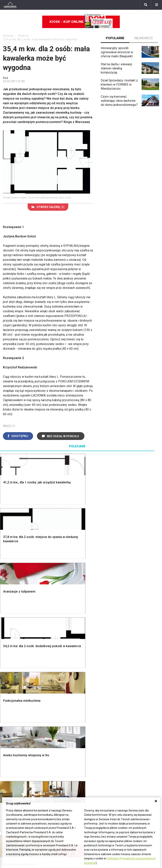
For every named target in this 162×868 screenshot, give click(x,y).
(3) (48, 207)
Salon (88, 612)
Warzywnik (132, 646)
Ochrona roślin (134, 629)
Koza (88, 712)
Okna (6, 625)
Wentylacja (91, 725)
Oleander (9, 776)
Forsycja (9, 789)
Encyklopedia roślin (138, 651)
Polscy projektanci (15, 712)
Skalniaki (130, 620)
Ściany (7, 655)
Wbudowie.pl (93, 703)
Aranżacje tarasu (136, 642)
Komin (7, 620)
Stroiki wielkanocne (16, 730)
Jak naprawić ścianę (138, 728)
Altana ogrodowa (136, 616)
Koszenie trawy (135, 638)
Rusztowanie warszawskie (52, 635)
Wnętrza (23, 36)
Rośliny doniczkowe (138, 625)
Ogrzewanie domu (15, 646)
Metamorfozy (93, 638)
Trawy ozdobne (135, 676)
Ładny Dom (51, 695)
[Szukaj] (146, 5)
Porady (8, 612)
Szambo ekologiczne (58, 650)
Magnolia (131, 664)
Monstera (131, 612)
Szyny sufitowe (95, 721)
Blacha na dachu (54, 646)
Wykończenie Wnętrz (58, 616)
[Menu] (157, 5)
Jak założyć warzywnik (140, 724)
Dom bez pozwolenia (99, 695)
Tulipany (8, 772)
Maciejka (9, 785)
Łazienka (90, 616)
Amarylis (9, 781)
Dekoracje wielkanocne (19, 725)
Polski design (12, 721)
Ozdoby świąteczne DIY (19, 708)
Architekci (10, 716)
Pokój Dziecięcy (14, 703)
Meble (7, 695)
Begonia (8, 763)
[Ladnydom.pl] (10, 5)
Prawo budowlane (96, 699)
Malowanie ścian (55, 620)
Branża (62, 763)
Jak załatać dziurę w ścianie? (138, 709)
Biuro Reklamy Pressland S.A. (131, 763)
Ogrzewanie (92, 708)
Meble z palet (134, 633)
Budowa (8, 36)
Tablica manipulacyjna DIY (139, 738)
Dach (6, 633)
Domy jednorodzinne (71, 759)
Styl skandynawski (97, 646)
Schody (8, 616)
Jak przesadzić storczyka (135, 701)
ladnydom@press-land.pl (128, 759)
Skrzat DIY (132, 695)
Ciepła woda (11, 642)
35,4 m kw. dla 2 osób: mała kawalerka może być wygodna (40, 39)
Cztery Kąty (51, 699)
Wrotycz (130, 660)
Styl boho (90, 642)
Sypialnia (90, 620)
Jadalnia (90, 633)
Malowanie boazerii (57, 629)
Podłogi (49, 612)
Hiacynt (8, 759)
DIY (127, 732)
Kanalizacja (92, 730)
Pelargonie (10, 794)
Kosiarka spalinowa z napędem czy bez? (139, 670)
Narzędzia (50, 625)
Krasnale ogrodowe (138, 655)
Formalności (11, 638)
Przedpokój (92, 629)
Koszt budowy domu (17, 629)
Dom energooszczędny (100, 734)
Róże (6, 768)
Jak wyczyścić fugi (137, 715)
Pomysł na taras (68, 768)
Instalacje (9, 660)
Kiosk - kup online (81, 22)
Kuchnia (89, 625)
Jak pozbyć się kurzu (139, 719)
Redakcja (117, 772)
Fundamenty (11, 651)
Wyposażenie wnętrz (17, 699)
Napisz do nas (121, 768)
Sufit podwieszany (56, 641)
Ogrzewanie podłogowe (100, 716)
